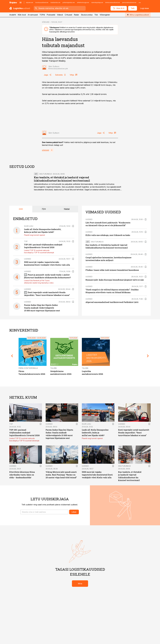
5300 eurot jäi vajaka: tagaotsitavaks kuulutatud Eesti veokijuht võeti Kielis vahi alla (97, 475)
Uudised (28, 259)
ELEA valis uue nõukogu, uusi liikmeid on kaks (108, 235)
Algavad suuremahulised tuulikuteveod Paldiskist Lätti (112, 302)
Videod (60, 15)
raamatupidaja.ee (97, 2)
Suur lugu (29, 226)
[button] (44, 512)
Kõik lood (22, 15)
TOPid (42, 15)
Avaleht (13, 15)
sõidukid (45, 150)
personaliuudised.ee (129, 2)
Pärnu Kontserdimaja (28, 368)
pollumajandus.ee (69, 2)
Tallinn (53, 368)
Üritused (68, 15)
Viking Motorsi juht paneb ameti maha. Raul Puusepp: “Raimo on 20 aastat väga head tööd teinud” (61, 475)
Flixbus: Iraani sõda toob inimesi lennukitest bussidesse (112, 270)
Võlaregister (105, 15)
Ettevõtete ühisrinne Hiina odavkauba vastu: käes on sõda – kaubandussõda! (22, 475)
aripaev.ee (30, 2)
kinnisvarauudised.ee (113, 2)
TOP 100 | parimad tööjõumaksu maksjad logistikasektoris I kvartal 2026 (24, 433)
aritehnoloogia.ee (83, 2)
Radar (76, 15)
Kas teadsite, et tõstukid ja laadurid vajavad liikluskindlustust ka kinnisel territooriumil (62, 179)
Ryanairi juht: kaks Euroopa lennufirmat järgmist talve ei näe (115, 280)
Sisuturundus (87, 15)
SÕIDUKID (46, 22)
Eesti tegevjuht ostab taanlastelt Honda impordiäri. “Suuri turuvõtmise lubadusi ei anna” (134, 433)
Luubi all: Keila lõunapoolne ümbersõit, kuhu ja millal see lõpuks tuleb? (95, 433)
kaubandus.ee (55, 2)
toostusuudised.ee (42, 2)
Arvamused (33, 15)
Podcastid (51, 15)
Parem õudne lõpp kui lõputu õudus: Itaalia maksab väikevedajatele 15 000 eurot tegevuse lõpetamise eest (42, 308)
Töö (96, 15)
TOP (26, 241)
